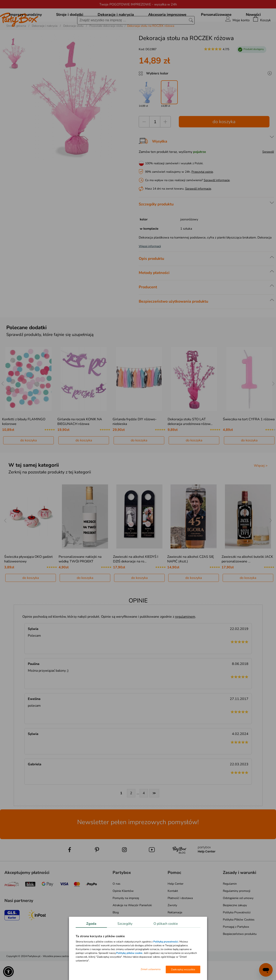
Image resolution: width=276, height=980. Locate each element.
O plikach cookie (166, 924)
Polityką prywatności (166, 942)
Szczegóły (125, 924)
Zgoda (91, 924)
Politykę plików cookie (129, 953)
